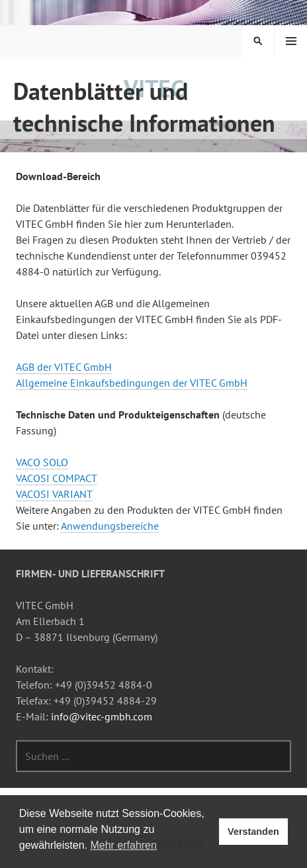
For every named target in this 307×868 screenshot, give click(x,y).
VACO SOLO (42, 462)
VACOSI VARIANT (54, 494)
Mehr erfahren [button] (123, 845)
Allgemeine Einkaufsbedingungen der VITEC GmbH (132, 383)
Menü (291, 41)
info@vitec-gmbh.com (102, 716)
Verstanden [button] (253, 832)
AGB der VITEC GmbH (64, 367)
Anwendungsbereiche (110, 526)
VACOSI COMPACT (57, 478)
